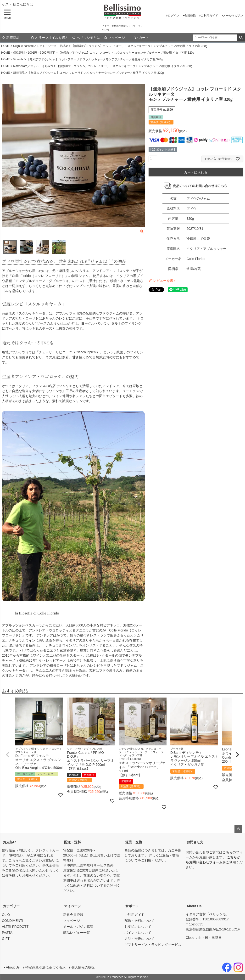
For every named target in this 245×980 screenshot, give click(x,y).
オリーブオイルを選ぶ (50, 38)
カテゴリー (11, 906)
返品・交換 (134, 842)
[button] (8, 755)
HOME (6, 46)
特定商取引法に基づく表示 (45, 967)
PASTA (7, 933)
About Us (194, 906)
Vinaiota (18, 59)
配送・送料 (72, 842)
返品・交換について (139, 939)
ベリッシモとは (86, 38)
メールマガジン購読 (78, 927)
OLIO (6, 915)
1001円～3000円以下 (41, 53)
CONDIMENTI (13, 921)
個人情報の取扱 (83, 967)
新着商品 (11, 38)
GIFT (6, 939)
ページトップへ (238, 829)
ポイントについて (138, 933)
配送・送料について (88, 885)
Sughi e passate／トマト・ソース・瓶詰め (41, 46)
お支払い (10, 842)
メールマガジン (233, 16)
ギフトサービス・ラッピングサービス (153, 945)
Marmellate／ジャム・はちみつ (33, 66)
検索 (241, 38)
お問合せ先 (195, 842)
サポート (132, 906)
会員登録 (190, 16)
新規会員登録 (73, 915)
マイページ (114, 38)
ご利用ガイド (209, 16)
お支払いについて (138, 927)
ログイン (173, 16)
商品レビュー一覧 (77, 933)
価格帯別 (19, 53)
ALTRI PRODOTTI (16, 927)
